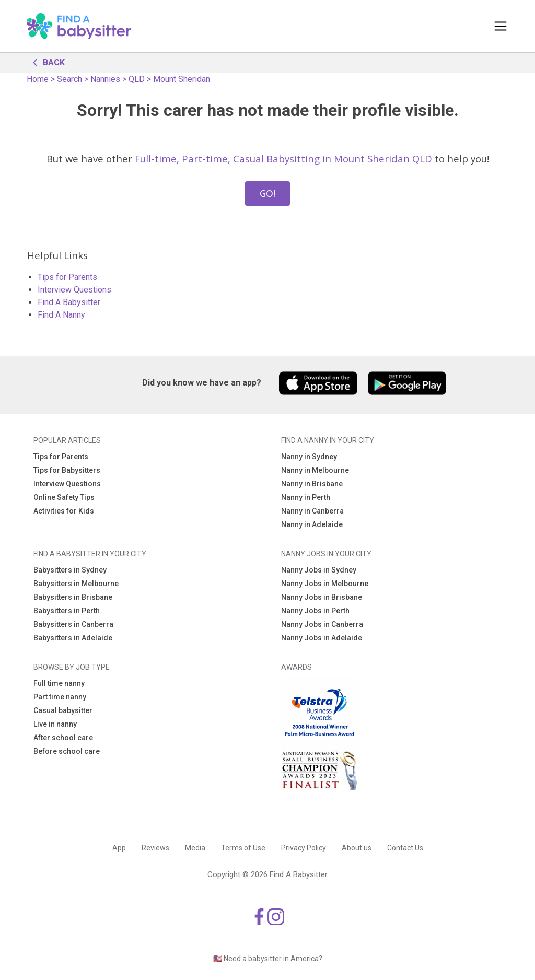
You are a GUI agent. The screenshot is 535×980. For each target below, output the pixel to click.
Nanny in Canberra (312, 511)
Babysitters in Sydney (70, 570)
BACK (46, 62)
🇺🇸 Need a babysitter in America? (268, 959)
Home (38, 79)
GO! (267, 193)
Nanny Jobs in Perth (315, 611)
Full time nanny (59, 683)
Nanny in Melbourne (315, 470)
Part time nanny (60, 697)
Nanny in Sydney (309, 457)
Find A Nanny (61, 315)
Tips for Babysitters (67, 470)
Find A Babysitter (69, 302)
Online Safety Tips (64, 497)
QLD (137, 79)
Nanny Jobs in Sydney (319, 570)
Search (69, 79)
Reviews (155, 848)
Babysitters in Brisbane (73, 597)
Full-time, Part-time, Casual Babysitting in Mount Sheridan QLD (283, 159)
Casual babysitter (63, 710)
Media (195, 848)
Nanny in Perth (306, 497)
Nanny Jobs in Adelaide (322, 638)
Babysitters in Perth (67, 611)
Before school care (67, 751)
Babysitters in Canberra (73, 624)
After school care (63, 738)
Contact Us (405, 848)
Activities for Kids (64, 511)
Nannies (105, 79)
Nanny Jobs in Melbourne (325, 584)
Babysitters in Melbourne (76, 584)
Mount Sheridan (182, 79)
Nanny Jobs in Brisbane (322, 597)
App (119, 848)
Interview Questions (74, 290)
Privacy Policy (304, 848)
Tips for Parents (67, 277)
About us (357, 848)
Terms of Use (243, 848)
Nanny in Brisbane (312, 484)
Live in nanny (55, 724)
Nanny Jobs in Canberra (322, 624)
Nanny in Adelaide (312, 524)
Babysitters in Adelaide (73, 638)
